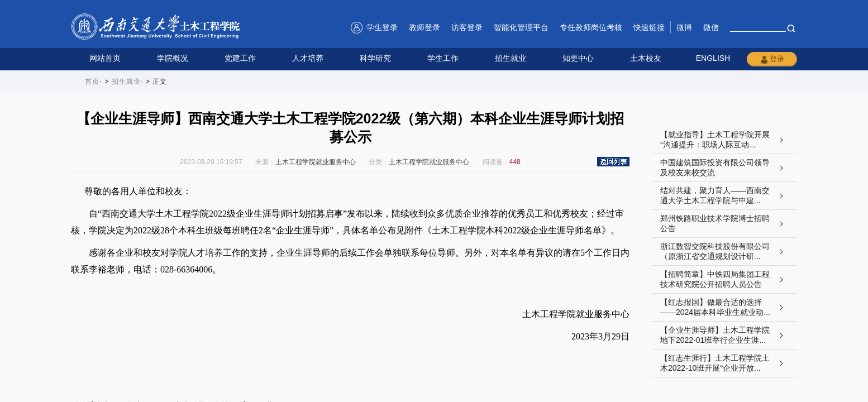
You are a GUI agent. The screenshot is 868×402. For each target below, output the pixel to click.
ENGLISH (713, 58)
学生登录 (382, 27)
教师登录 (425, 27)
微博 (684, 27)
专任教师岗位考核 (591, 27)
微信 (711, 27)
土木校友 (646, 58)
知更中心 (578, 58)
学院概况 (173, 58)
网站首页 (105, 58)
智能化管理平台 (521, 27)
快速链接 (649, 27)
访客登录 (467, 27)
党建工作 (240, 58)
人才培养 (308, 58)
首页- (94, 82)
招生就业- (128, 82)
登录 (772, 59)
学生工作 (443, 58)
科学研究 (375, 58)
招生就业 (511, 58)
